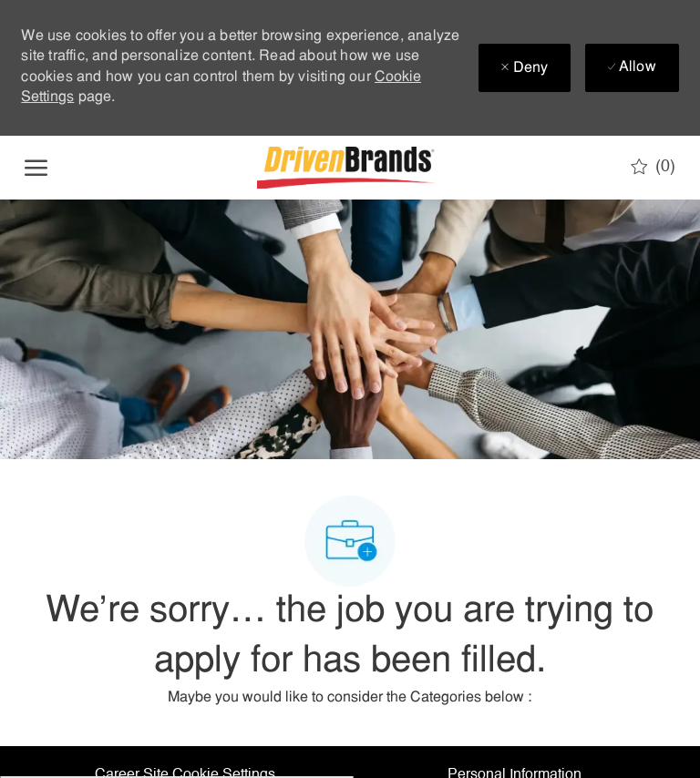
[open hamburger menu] (36, 168)
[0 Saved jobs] (653, 167)
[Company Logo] (348, 168)
